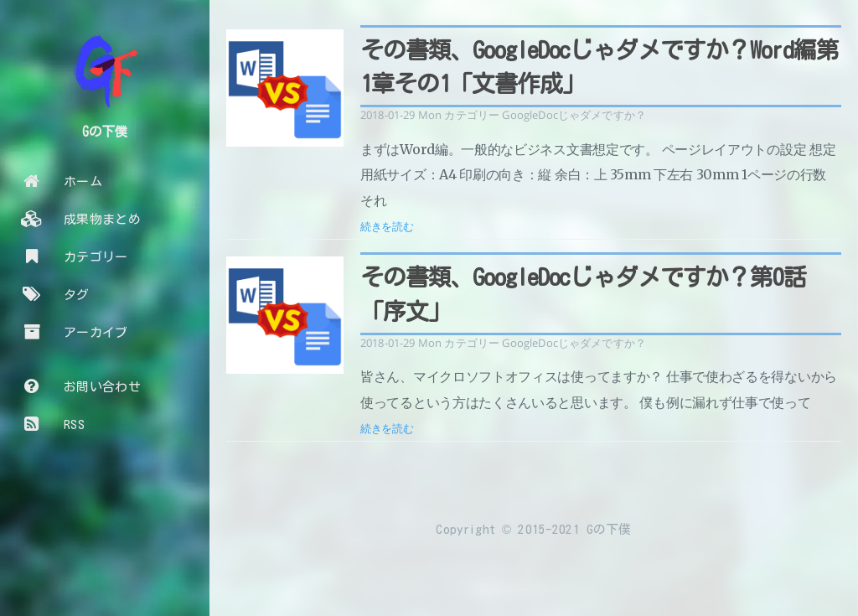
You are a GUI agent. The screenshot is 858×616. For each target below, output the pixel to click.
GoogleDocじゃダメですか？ (574, 115)
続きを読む (387, 226)
